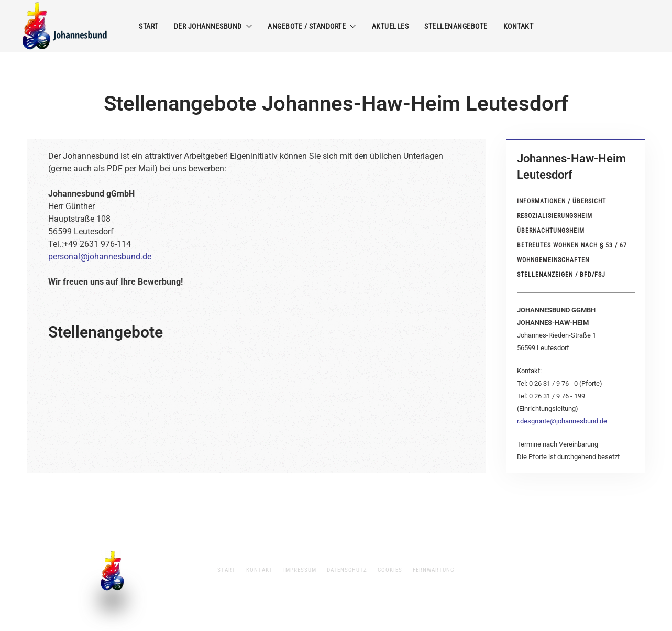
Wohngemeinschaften (553, 260)
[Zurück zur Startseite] (65, 26)
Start (148, 26)
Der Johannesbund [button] (213, 26)
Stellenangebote (456, 26)
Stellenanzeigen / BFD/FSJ (561, 275)
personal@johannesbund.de (100, 257)
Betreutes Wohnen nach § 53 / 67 (572, 245)
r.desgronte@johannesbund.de (562, 421)
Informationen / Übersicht (561, 201)
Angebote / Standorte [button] (312, 26)
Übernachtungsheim (551, 231)
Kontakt (519, 26)
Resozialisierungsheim (555, 216)
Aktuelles (390, 26)
